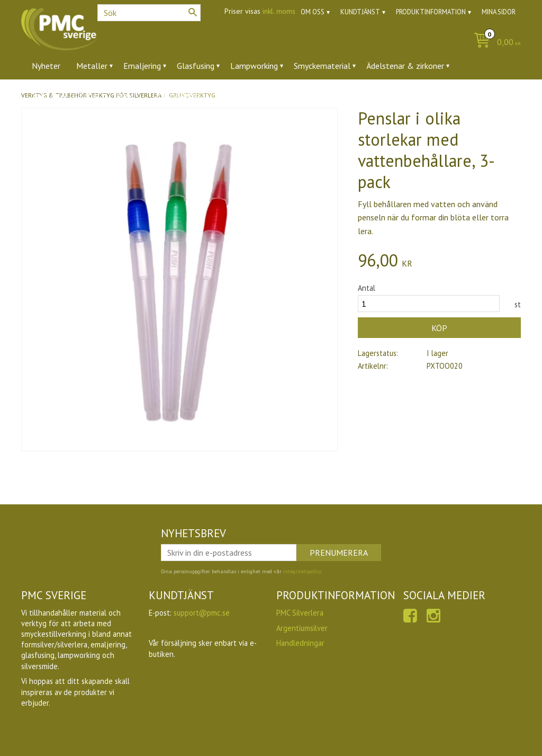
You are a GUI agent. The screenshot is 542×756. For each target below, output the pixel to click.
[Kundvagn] (495, 43)
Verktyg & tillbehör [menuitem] (66, 95)
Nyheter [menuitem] (46, 66)
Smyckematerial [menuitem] (322, 66)
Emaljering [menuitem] (142, 66)
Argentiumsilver (302, 628)
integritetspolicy (302, 571)
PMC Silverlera (300, 613)
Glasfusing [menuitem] (196, 66)
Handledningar (300, 643)
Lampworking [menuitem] (254, 66)
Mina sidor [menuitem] (499, 12)
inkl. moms (279, 11)
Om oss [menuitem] (313, 12)
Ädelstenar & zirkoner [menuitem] (405, 66)
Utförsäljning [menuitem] (176, 95)
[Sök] (193, 12)
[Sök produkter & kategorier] (149, 13)
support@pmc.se (202, 613)
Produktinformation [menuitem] (431, 12)
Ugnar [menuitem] (126, 95)
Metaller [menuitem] (92, 66)
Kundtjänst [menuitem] (360, 12)
